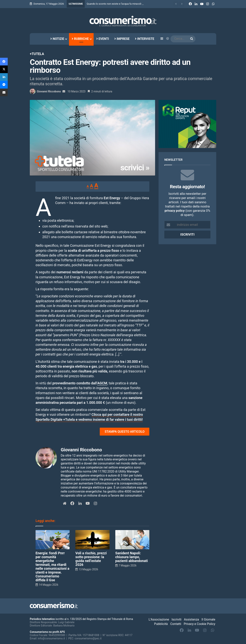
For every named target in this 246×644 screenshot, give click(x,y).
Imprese (122, 39)
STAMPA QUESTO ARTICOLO (125, 432)
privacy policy (175, 211)
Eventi (103, 39)
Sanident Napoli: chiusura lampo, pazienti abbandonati (132, 557)
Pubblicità (161, 624)
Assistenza (191, 619)
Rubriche (80, 39)
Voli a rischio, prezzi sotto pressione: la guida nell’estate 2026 (91, 559)
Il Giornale (208, 619)
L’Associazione (159, 619)
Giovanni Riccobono (49, 91)
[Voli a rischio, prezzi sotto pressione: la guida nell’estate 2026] (92, 540)
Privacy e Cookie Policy (199, 624)
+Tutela (37, 54)
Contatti (176, 624)
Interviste (145, 39)
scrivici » (135, 168)
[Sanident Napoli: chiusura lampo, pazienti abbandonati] (132, 540)
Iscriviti (177, 619)
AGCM (102, 383)
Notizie (57, 39)
